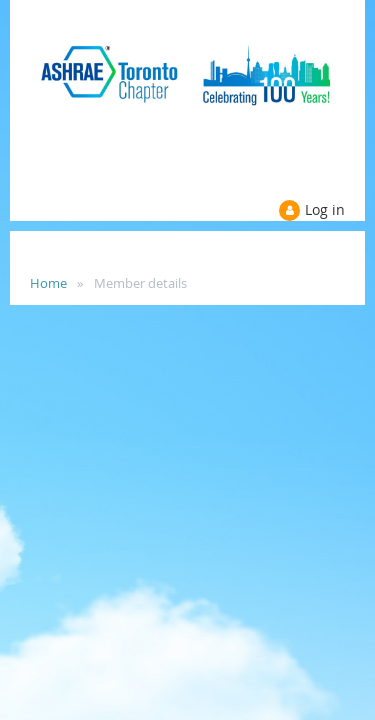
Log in (325, 209)
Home (48, 283)
